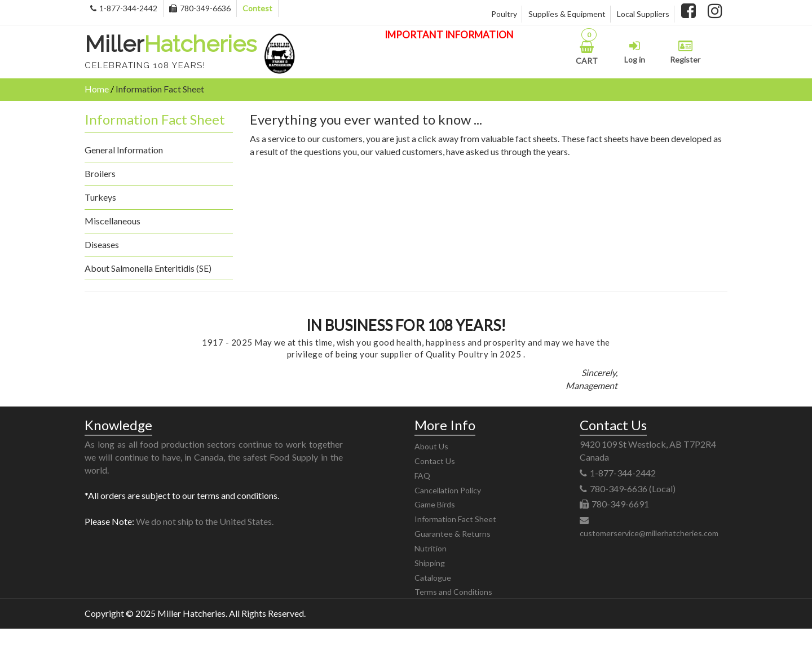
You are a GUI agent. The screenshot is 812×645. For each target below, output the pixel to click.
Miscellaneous (112, 221)
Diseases (102, 244)
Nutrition (431, 548)
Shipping (430, 563)
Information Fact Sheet (455, 519)
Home (97, 89)
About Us (431, 446)
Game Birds (435, 504)
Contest (257, 8)
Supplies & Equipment (567, 14)
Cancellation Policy (448, 490)
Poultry (504, 14)
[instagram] (715, 12)
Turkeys (100, 197)
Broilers (100, 173)
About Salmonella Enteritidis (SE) (148, 268)
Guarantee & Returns (453, 534)
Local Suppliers (643, 14)
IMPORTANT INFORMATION (449, 35)
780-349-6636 (200, 8)
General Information (124, 150)
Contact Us (435, 461)
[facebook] (689, 12)
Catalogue (433, 578)
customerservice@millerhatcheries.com (649, 533)
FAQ (422, 476)
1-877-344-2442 (124, 8)
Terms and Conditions (453, 592)
